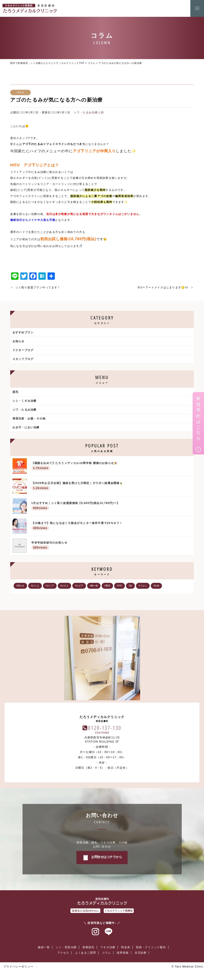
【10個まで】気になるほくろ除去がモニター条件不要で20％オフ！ (112, 526)
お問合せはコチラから (107, 857)
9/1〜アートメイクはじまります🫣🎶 (163, 287)
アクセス (63, 953)
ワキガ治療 (108, 947)
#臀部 (107, 586)
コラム (92, 63)
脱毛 (15, 392)
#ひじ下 (50, 586)
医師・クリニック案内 (151, 947)
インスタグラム (96, 932)
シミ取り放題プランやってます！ (38, 287)
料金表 (126, 947)
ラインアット (108, 932)
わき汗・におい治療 (26, 427)
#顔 (131, 586)
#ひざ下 (79, 586)
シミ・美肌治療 (66, 947)
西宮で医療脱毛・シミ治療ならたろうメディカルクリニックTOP (47, 63)
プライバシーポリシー (18, 967)
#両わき (20, 586)
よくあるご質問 (86, 953)
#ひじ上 (35, 586)
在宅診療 (141, 953)
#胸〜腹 (94, 586)
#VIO (120, 586)
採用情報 (123, 953)
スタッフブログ (23, 359)
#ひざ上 (65, 586)
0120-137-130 (105, 728)
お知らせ (19, 341)
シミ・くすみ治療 (25, 401)
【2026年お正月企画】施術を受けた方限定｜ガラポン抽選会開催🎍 (112, 486)
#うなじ (143, 586)
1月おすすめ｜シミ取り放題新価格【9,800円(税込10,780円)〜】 (112, 506)
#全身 (156, 586)
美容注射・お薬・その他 (29, 419)
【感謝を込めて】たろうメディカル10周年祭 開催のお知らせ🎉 (112, 466)
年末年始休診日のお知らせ (112, 546)
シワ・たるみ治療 (86, 112)
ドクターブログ (23, 350)
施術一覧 (44, 947)
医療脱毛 (89, 947)
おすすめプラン (23, 332)
